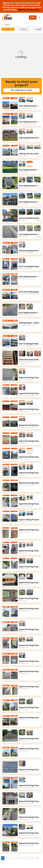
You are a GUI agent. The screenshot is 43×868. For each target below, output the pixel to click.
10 (38, 858)
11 (3, 862)
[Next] (7, 862)
